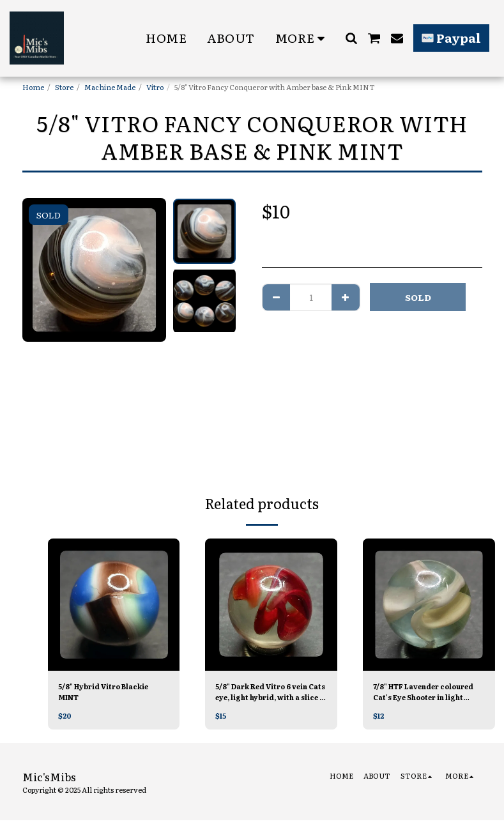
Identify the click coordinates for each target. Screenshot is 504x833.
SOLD (418, 297)
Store (64, 87)
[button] (351, 38)
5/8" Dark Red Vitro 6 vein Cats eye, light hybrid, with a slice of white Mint (269, 692)
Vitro (155, 87)
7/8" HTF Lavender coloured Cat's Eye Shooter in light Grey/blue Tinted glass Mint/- (429, 692)
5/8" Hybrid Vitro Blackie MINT (105, 692)
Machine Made (110, 87)
